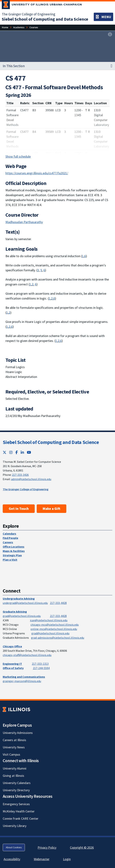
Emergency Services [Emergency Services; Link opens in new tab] (16, 804)
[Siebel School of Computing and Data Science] (45, 19)
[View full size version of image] (110, 35)
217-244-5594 (41, 668)
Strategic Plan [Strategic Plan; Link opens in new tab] (12, 555)
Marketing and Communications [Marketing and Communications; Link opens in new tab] (24, 677)
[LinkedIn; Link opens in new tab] (22, 452)
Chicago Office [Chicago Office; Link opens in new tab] (12, 646)
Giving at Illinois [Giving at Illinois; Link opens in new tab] (13, 776)
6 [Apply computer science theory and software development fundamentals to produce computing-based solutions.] (85, 256)
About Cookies (14, 847)
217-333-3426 (20, 475)
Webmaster (42, 859)
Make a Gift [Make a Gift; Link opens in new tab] (52, 509)
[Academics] (19, 27)
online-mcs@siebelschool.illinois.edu (54, 629)
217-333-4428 (58, 603)
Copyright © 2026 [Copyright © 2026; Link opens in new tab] (82, 847)
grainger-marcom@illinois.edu (22, 681)
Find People (10, 538)
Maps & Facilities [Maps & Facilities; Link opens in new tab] (14, 551)
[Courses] (34, 27)
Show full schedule (18, 156)
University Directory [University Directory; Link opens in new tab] (16, 790)
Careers (8, 542)
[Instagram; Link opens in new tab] (11, 452)
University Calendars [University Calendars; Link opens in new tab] (17, 783)
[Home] (5, 27)
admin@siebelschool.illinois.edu (31, 479)
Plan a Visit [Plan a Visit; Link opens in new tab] (10, 560)
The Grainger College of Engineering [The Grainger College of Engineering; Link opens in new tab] (29, 14)
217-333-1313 (40, 664)
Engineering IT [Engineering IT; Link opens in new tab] (12, 664)
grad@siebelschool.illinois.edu (22, 616)
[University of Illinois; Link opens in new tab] (16, 709)
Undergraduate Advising (19, 599)
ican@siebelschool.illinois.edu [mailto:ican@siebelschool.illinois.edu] (49, 620)
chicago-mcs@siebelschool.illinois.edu (55, 625)
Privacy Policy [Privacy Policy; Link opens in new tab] (47, 847)
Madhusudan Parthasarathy (24, 222)
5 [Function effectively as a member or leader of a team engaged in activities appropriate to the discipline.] (41, 270)
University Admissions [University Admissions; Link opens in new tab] (18, 733)
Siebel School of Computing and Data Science (51, 442)
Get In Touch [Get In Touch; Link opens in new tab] (19, 509)
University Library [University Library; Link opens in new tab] (15, 826)
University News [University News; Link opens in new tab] (14, 747)
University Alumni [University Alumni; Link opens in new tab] (15, 768)
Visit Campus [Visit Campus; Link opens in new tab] (11, 754)
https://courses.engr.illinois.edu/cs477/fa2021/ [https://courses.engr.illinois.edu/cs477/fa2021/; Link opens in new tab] (37, 173)
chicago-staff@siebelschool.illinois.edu (27, 655)
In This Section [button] (14, 66)
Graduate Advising (15, 612)
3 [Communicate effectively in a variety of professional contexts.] (38, 270)
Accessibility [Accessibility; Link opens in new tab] (12, 859)
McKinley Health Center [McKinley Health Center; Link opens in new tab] (19, 811)
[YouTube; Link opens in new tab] (29, 452)
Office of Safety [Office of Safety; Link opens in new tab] (13, 668)
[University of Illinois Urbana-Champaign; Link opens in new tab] (42, 5)
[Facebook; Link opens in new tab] (17, 452)
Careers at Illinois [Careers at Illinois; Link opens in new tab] (14, 740)
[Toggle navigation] (103, 17)
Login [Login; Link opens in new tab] (67, 859)
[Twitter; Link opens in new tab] (5, 452)
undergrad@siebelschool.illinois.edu (25, 603)
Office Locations (14, 547)
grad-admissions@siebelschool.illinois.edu (58, 638)
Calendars (9, 534)
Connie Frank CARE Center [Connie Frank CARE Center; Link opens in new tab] (21, 819)
